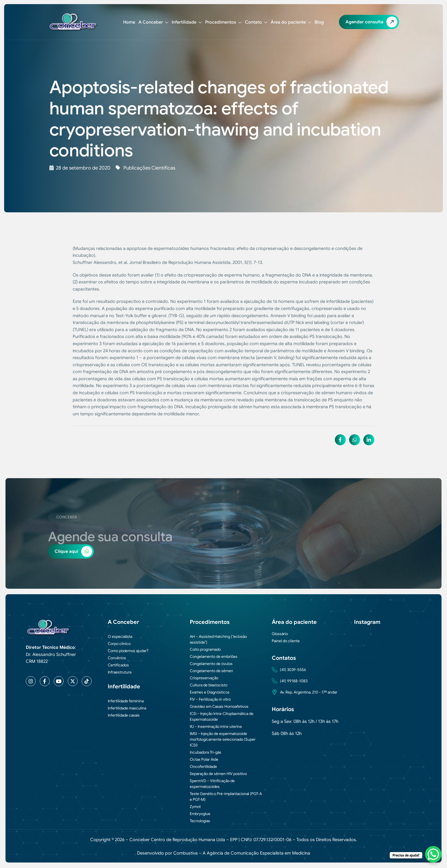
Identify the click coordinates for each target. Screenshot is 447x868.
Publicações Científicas (149, 168)
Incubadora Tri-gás (206, 752)
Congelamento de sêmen (211, 671)
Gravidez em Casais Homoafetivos (219, 706)
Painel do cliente (286, 641)
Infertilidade (187, 22)
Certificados (118, 665)
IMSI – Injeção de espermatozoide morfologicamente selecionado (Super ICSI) (223, 739)
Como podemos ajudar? (128, 651)
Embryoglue (200, 814)
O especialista (120, 636)
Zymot (195, 807)
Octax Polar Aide (204, 759)
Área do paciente (291, 22)
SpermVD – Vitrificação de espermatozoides (212, 784)
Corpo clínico (119, 644)
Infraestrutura (120, 672)
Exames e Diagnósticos (210, 692)
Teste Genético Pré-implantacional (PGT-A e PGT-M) (226, 797)
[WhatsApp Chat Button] (433, 854)
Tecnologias (200, 821)
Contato (256, 22)
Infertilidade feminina (126, 701)
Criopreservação (204, 678)
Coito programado (205, 649)
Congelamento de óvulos (211, 664)
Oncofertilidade (203, 766)
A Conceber (153, 22)
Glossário (280, 634)
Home (129, 22)
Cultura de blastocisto (209, 685)
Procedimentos (223, 22)
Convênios (117, 658)
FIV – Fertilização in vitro (210, 699)
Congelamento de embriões (214, 656)
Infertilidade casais (124, 715)
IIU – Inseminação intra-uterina (216, 726)
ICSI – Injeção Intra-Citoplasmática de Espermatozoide (222, 716)
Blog (319, 22)
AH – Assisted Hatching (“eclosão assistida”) (218, 639)
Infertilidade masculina (127, 708)
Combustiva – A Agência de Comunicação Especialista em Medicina (242, 853)
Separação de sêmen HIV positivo (218, 774)
